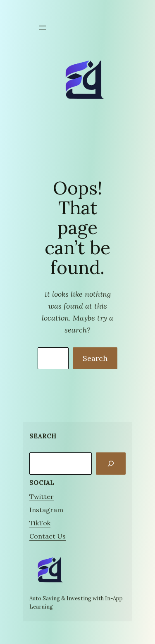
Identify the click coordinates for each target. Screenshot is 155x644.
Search (95, 358)
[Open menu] (43, 28)
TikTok (40, 523)
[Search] (111, 464)
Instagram (46, 510)
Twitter (42, 496)
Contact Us (48, 536)
